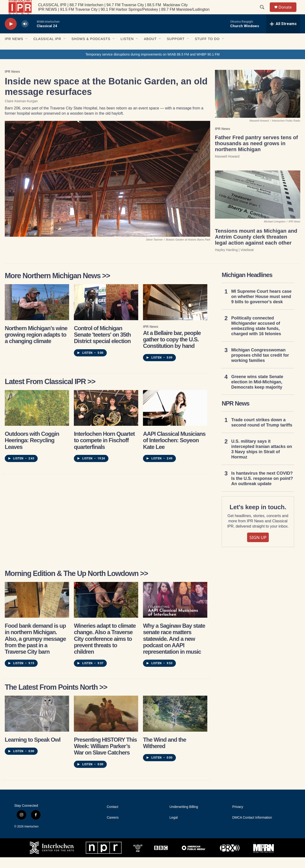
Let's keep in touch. (258, 518)
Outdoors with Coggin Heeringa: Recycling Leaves (32, 451)
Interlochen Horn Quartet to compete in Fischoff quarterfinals (104, 451)
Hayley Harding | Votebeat (234, 261)
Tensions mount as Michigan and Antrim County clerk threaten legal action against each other (256, 248)
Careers (113, 828)
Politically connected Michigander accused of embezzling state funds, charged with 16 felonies (256, 337)
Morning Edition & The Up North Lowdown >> (76, 584)
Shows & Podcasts (91, 50)
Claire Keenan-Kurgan (21, 112)
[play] (11, 35)
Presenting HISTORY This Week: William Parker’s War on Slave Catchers (105, 757)
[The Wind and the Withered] (175, 724)
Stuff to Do (207, 50)
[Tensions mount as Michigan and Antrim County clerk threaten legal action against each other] (258, 205)
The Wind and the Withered (165, 754)
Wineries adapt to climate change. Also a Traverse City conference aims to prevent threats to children (105, 649)
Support (176, 50)
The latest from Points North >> (56, 698)
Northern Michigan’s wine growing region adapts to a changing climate (36, 345)
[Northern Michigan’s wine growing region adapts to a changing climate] (37, 313)
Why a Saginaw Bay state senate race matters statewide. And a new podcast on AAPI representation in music (174, 649)
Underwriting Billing (184, 818)
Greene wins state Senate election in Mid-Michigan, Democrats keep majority (257, 393)
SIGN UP (258, 548)
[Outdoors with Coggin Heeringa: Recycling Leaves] (37, 419)
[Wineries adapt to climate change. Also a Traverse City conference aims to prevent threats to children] (106, 611)
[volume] (25, 35)
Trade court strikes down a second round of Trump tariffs (262, 433)
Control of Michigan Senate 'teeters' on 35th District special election (102, 345)
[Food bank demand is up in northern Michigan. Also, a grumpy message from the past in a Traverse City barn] (37, 611)
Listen (127, 50)
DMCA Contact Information (252, 828)
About (150, 50)
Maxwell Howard (227, 167)
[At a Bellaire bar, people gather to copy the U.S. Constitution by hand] (175, 313)
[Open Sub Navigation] (27, 50)
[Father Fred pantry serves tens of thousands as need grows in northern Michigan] (258, 105)
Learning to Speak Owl (33, 750)
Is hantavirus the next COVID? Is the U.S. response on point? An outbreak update (262, 489)
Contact (112, 818)
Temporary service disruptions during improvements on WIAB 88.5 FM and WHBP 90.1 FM (152, 65)
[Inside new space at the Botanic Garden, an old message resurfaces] (107, 190)
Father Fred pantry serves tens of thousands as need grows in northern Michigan (256, 154)
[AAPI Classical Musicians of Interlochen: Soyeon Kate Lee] (175, 419)
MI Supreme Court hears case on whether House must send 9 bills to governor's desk (261, 307)
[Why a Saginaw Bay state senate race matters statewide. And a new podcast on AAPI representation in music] (175, 611)
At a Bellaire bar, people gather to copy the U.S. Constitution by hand (172, 350)
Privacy (238, 818)
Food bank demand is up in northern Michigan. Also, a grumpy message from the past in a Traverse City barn (35, 649)
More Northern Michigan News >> (57, 286)
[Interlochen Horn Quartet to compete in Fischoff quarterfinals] (106, 419)
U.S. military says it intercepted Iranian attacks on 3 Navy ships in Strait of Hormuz (262, 460)
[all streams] (283, 35)
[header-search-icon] (264, 13)
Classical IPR (47, 50)
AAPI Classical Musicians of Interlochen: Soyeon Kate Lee (174, 451)
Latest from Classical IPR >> (50, 392)
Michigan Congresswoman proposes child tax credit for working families (260, 366)
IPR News (14, 50)
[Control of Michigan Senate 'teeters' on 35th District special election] (106, 313)
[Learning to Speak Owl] (37, 724)
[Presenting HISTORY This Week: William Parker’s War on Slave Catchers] (106, 724)
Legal (173, 828)
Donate (288, 13)
